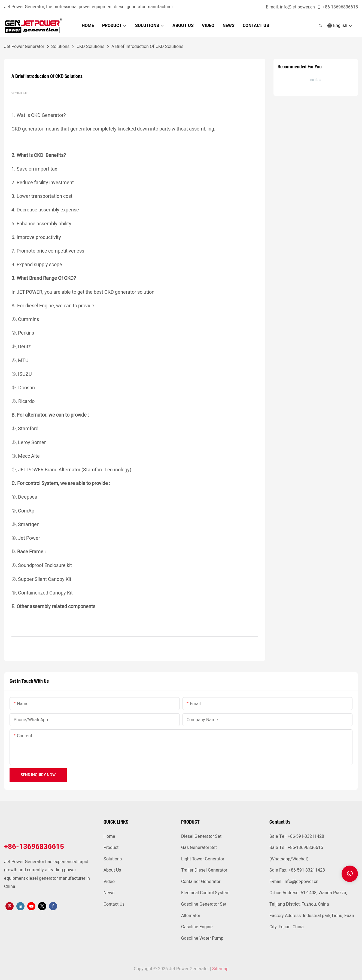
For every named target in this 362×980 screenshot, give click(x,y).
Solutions (60, 47)
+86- (324, 7)
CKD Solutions (90, 47)
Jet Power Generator (24, 47)
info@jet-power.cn (297, 7)
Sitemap (220, 969)
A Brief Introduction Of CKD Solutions (147, 47)
